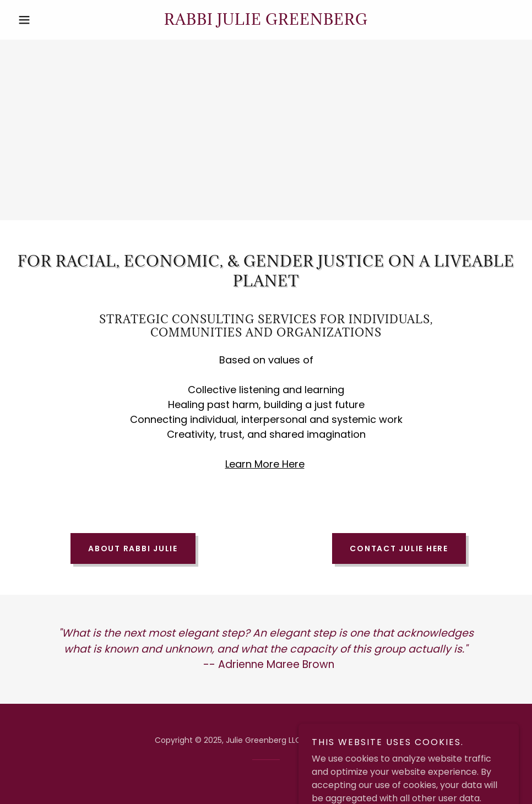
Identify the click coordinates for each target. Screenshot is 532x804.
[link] (266, 22)
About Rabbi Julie (133, 548)
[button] (51, 20)
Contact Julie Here (399, 548)
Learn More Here (265, 464)
